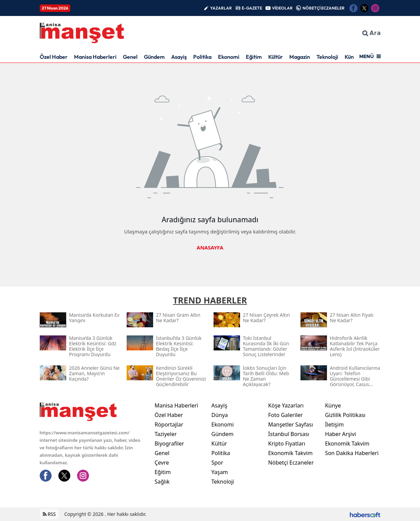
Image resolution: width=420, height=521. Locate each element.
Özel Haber (54, 57)
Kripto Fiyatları (287, 444)
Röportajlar (169, 424)
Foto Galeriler (286, 415)
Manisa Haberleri (95, 57)
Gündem (154, 57)
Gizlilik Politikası (345, 415)
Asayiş (179, 57)
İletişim (334, 424)
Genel (130, 57)
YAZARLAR (221, 8)
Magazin (300, 57)
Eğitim (254, 57)
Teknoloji (327, 57)
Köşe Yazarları (286, 405)
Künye (333, 405)
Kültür (276, 57)
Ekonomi (229, 57)
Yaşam (220, 472)
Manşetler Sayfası (291, 424)
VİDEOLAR (282, 8)
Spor (217, 463)
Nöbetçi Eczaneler (291, 463)
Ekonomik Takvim (290, 453)
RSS (49, 514)
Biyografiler (169, 444)
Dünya (220, 415)
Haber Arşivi (340, 434)
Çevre (162, 463)
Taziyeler (166, 434)
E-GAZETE (252, 8)
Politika (202, 57)
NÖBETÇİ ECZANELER (324, 8)
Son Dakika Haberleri (352, 453)
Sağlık (162, 482)
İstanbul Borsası (289, 434)
